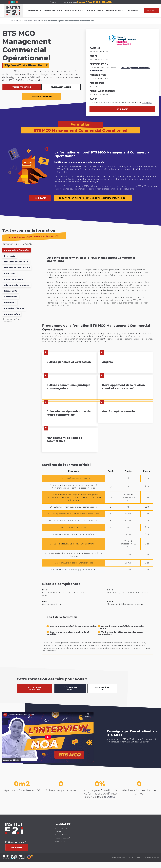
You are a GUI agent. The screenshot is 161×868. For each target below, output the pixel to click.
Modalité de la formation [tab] (17, 268)
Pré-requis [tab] (10, 256)
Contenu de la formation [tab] (17, 250)
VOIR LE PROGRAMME (22, 87)
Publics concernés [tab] (13, 279)
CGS (139, 858)
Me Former (27, 21)
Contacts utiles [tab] (12, 314)
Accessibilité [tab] (11, 297)
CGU (131, 858)
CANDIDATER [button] (40, 198)
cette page (147, 103)
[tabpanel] (98, 457)
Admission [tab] (10, 273)
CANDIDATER (151, 11)
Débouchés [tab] (10, 303)
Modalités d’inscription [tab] (16, 262)
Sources (110, 797)
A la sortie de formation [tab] (17, 285)
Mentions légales (117, 858)
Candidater (122, 109)
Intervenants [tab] (11, 291)
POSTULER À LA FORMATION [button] (35, 689)
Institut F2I (15, 21)
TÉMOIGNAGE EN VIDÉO (41, 96)
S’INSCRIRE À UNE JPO (102, 689)
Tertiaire (38, 21)
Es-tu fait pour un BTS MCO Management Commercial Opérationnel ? (93, 198)
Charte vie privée (152, 858)
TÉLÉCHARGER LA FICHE (61, 87)
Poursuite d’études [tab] (14, 308)
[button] (157, 673)
